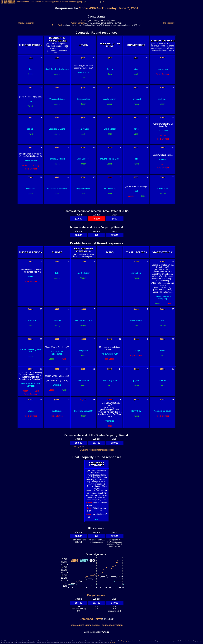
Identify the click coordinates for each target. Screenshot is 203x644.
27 (147, 118)
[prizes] (56, 2)
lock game (79, 447)
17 (68, 88)
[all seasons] (47, 2)
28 (147, 147)
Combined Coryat (91, 619)
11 (94, 88)
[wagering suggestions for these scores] (97, 450)
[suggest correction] (112, 625)
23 (173, 58)
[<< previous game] (25, 23)
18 (68, 118)
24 (173, 88)
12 (41, 177)
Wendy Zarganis (78, 23)
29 (147, 177)
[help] (81, 2)
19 (68, 147)
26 (173, 147)
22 (147, 88)
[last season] (36, 2)
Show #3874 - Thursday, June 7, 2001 (109, 8)
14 (94, 147)
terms (116, 641)
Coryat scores (96, 595)
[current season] (23, 2)
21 (147, 58)
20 (68, 177)
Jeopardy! (124, 641)
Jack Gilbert (83, 21)
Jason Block (57, 25)
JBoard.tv (112, 643)
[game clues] (77, 625)
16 (68, 58)
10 (94, 58)
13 (94, 118)
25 (173, 118)
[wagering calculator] (69, 2)
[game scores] (93, 625)
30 (173, 177)
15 (94, 177)
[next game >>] (170, 23)
